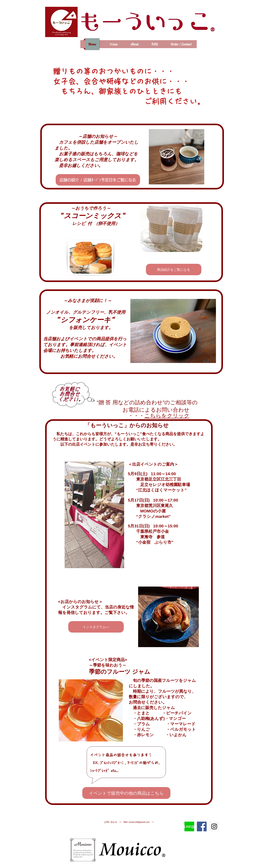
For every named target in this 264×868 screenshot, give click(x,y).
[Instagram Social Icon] (214, 826)
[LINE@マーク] (189, 826)
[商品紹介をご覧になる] (174, 270)
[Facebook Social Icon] (202, 826)
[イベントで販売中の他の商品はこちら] (126, 793)
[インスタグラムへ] (96, 627)
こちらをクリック (167, 416)
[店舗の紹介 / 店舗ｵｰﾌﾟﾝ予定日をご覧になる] (98, 180)
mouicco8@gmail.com (139, 822)
